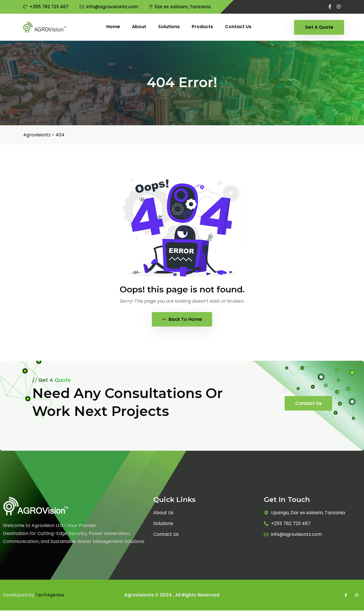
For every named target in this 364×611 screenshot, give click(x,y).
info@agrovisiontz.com (109, 7)
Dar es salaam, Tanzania (180, 7)
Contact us (238, 27)
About (139, 27)
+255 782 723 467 (46, 7)
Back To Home (182, 320)
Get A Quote (319, 27)
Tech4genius (50, 595)
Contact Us (308, 404)
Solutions (169, 27)
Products (202, 27)
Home (113, 27)
